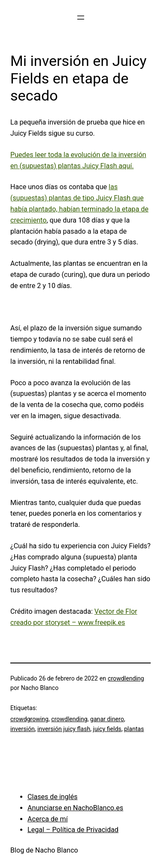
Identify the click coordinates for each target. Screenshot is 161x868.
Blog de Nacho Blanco (44, 850)
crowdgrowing (29, 719)
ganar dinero (107, 719)
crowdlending (126, 678)
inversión (23, 729)
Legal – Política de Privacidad (73, 830)
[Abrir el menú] (81, 18)
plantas (134, 729)
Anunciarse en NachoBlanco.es (75, 808)
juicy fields (107, 729)
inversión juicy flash (64, 729)
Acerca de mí (48, 819)
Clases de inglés (53, 797)
